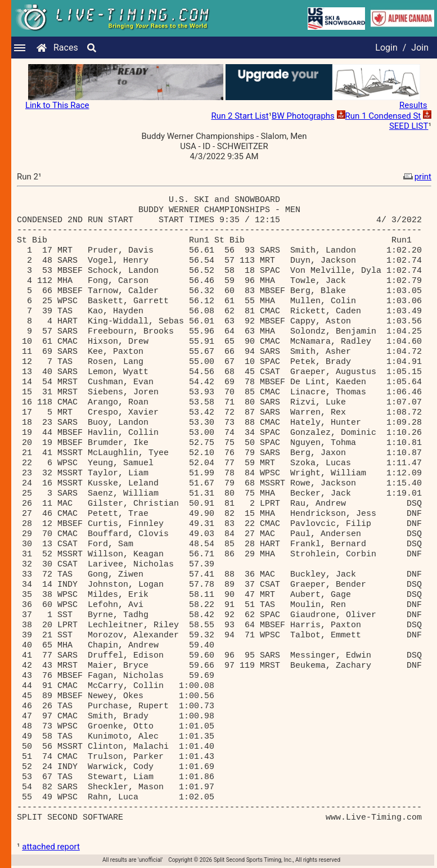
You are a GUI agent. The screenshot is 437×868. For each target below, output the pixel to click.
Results (413, 105)
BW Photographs (303, 116)
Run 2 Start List (240, 116)
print (416, 177)
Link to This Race (57, 105)
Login (386, 48)
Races (66, 48)
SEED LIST (409, 126)
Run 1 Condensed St (383, 116)
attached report (51, 847)
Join (420, 48)
